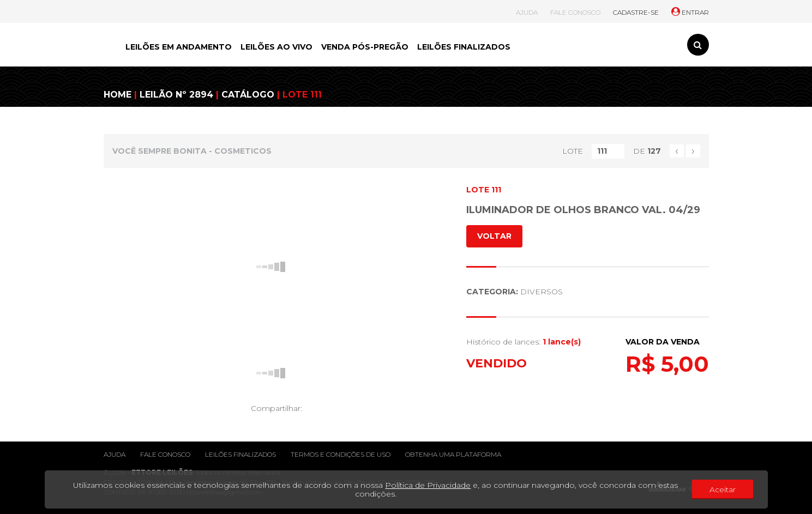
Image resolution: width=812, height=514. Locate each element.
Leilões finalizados (240, 454)
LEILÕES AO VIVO (276, 47)
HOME (118, 95)
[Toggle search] (698, 45)
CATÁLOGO (248, 95)
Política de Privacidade (428, 485)
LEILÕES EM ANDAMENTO (179, 47)
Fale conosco (165, 454)
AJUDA (527, 12)
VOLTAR (494, 236)
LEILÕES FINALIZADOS (464, 47)
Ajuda (115, 454)
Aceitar (723, 489)
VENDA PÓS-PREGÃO (365, 47)
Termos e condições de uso (341, 454)
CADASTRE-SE (636, 12)
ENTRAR (690, 12)
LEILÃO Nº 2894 (176, 95)
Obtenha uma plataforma (453, 454)
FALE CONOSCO (575, 12)
